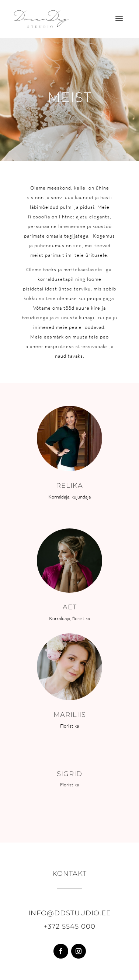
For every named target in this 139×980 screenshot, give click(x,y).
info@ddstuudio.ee (70, 913)
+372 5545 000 (69, 926)
